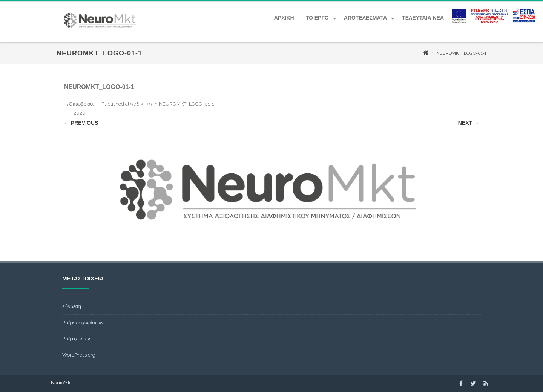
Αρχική (284, 18)
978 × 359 (141, 104)
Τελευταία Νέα (423, 18)
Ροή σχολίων (76, 339)
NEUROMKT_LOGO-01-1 (186, 104)
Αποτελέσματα (365, 18)
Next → (469, 123)
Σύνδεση (72, 306)
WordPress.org (79, 355)
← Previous (81, 123)
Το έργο (317, 18)
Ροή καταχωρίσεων (83, 322)
